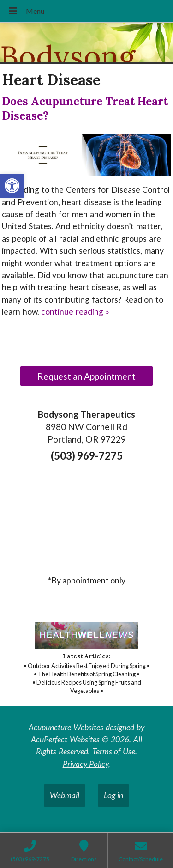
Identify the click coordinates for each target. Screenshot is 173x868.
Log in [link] (114, 795)
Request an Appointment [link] (86, 376)
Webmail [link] (65, 795)
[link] (12, 186)
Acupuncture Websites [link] (66, 727)
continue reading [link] (75, 312)
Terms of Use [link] (114, 751)
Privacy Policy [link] (86, 764)
